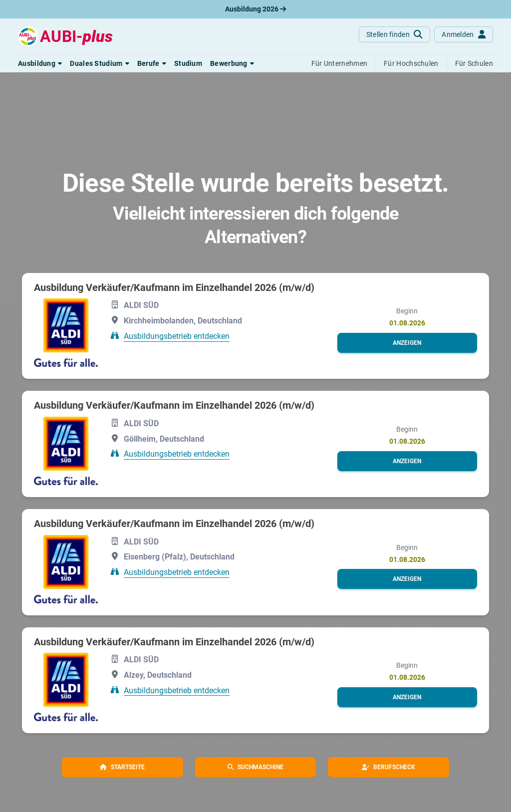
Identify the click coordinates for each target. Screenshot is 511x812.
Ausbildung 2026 (255, 9)
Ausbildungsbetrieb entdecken (177, 336)
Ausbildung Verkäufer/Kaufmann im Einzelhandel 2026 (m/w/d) (174, 287)
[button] (40, 63)
